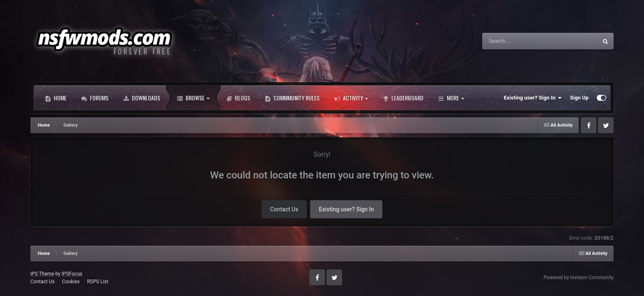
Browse (193, 98)
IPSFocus (72, 274)
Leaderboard (403, 98)
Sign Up (579, 98)
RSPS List (98, 282)
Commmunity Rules (292, 98)
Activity (351, 98)
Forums (95, 98)
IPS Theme (42, 274)
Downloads (142, 98)
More (451, 98)
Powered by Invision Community (578, 277)
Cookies (71, 282)
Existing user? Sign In (533, 98)
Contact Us (284, 209)
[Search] (519, 41)
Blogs (238, 98)
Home (56, 98)
